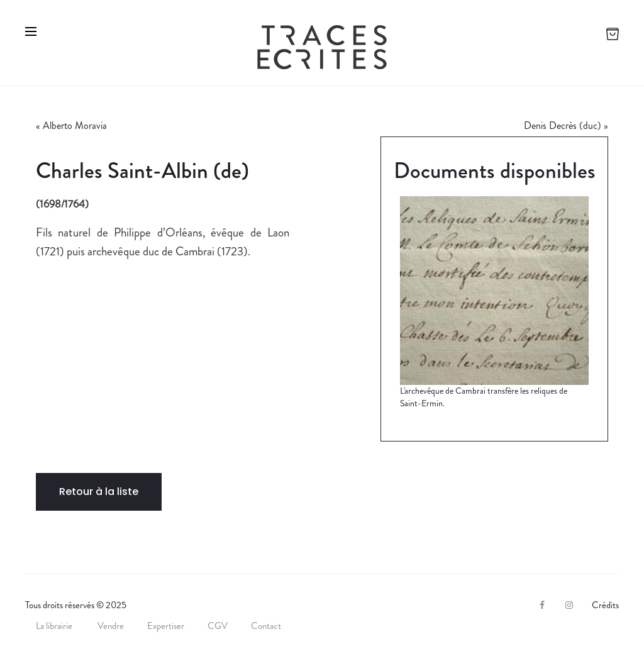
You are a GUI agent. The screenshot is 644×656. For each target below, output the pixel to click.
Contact (266, 626)
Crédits (605, 605)
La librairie (55, 626)
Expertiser (166, 626)
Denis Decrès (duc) (563, 125)
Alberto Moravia (75, 125)
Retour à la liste (99, 492)
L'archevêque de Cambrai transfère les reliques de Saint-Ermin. (484, 397)
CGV (218, 626)
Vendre (111, 626)
